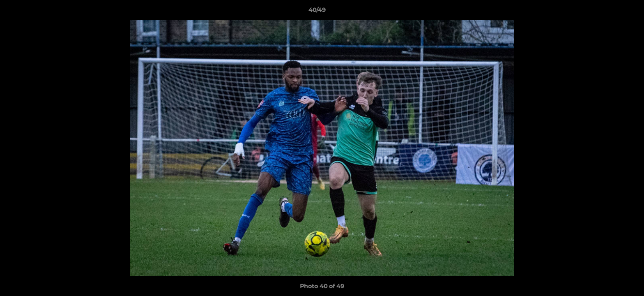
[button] (609, 12)
